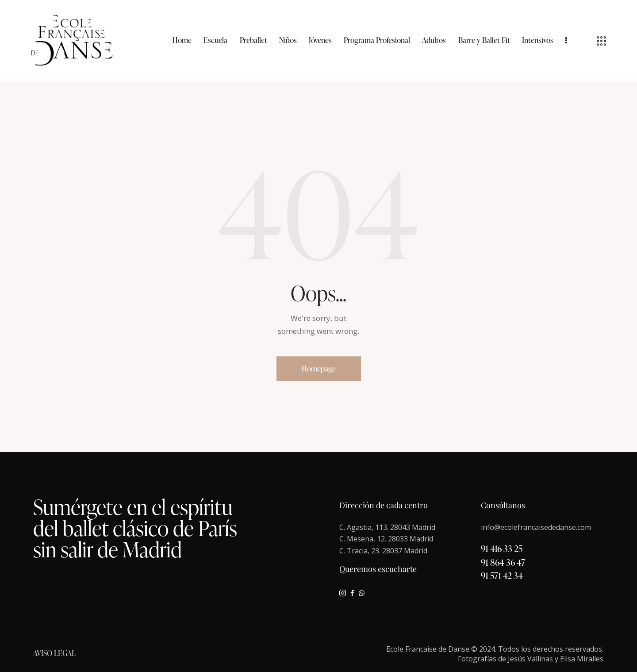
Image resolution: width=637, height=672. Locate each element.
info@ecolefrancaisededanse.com (536, 527)
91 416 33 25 (502, 548)
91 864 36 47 (503, 562)
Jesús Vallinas (530, 659)
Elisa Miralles (582, 659)
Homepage (319, 369)
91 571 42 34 (502, 575)
